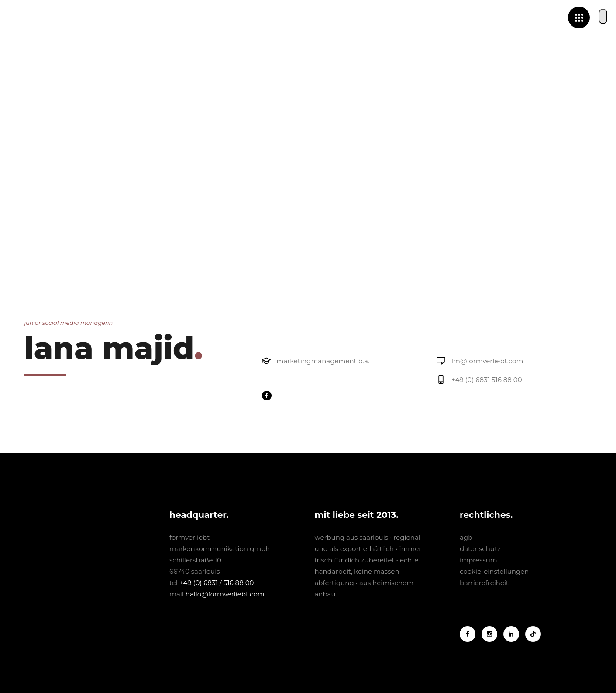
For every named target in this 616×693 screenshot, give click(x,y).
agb (466, 537)
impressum (478, 560)
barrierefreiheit (484, 583)
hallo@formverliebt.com (225, 594)
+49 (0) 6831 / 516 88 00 (217, 583)
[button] (603, 16)
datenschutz (480, 549)
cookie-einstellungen (494, 571)
